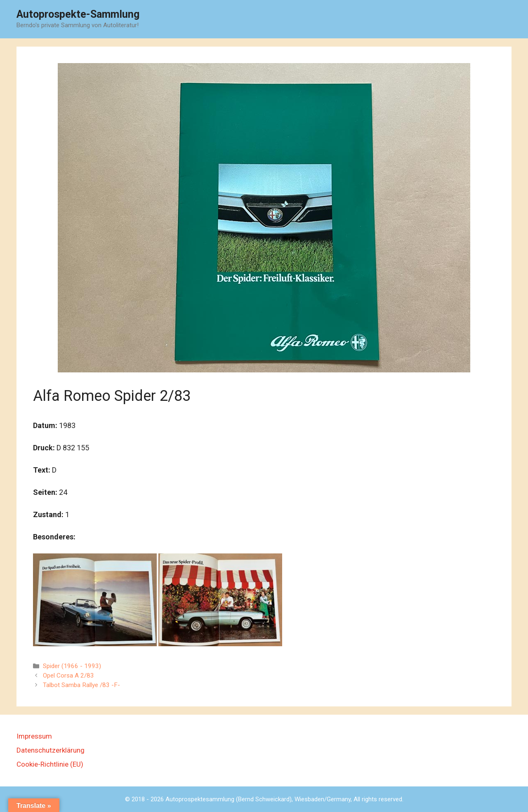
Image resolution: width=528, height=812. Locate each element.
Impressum (34, 736)
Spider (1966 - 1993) (72, 666)
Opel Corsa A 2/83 (68, 675)
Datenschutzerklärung (51, 750)
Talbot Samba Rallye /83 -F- (81, 685)
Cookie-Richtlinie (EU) (50, 764)
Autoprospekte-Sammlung (78, 14)
